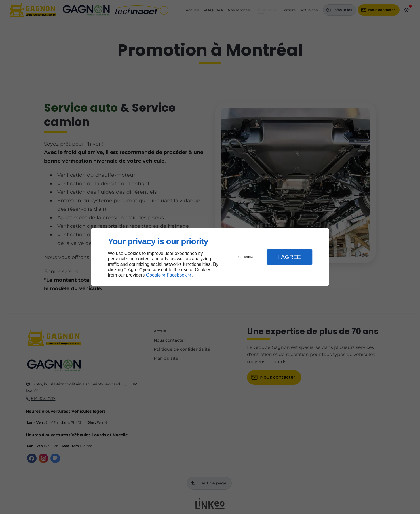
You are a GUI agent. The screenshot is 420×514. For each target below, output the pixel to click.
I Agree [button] (290, 257)
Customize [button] (246, 257)
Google (153, 275)
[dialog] (210, 257)
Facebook (177, 275)
